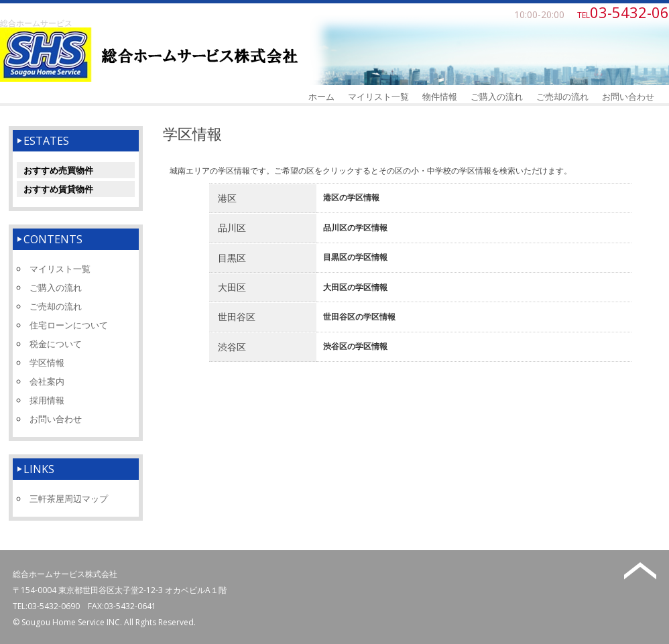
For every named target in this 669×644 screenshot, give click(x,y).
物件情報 (440, 96)
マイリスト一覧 (378, 96)
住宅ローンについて (69, 325)
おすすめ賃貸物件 (58, 189)
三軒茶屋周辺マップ (69, 499)
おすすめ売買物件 (58, 170)
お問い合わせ (628, 96)
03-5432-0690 (54, 606)
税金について (56, 344)
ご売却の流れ (562, 96)
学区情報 (47, 363)
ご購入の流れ (497, 96)
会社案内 (47, 381)
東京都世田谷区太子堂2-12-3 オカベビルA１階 (142, 590)
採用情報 (47, 400)
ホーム (321, 96)
